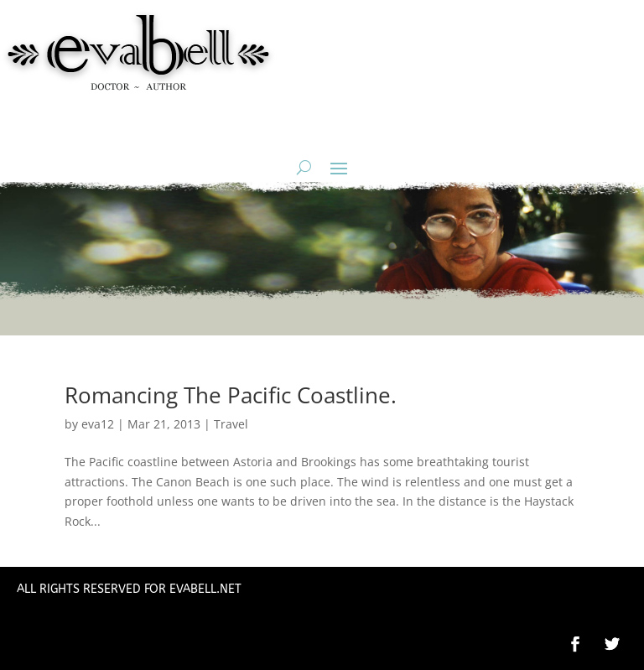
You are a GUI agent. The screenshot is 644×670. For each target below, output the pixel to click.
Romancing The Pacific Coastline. (231, 395)
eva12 (98, 424)
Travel (231, 424)
